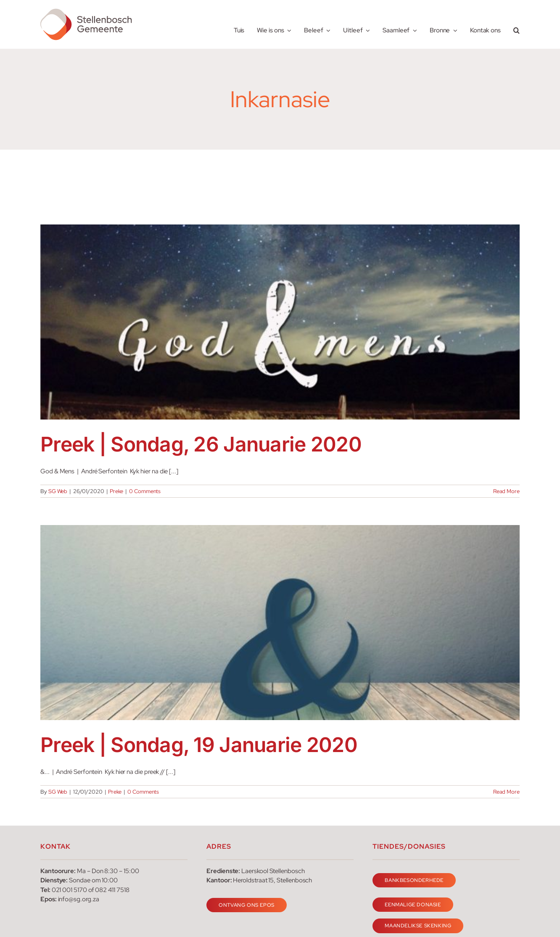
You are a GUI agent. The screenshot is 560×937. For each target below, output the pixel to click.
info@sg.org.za (79, 899)
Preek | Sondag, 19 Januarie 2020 (199, 745)
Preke (116, 491)
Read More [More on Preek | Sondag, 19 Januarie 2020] (506, 792)
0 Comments (145, 491)
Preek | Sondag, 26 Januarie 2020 (201, 444)
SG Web (58, 491)
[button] (516, 25)
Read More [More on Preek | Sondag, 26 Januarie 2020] (506, 491)
